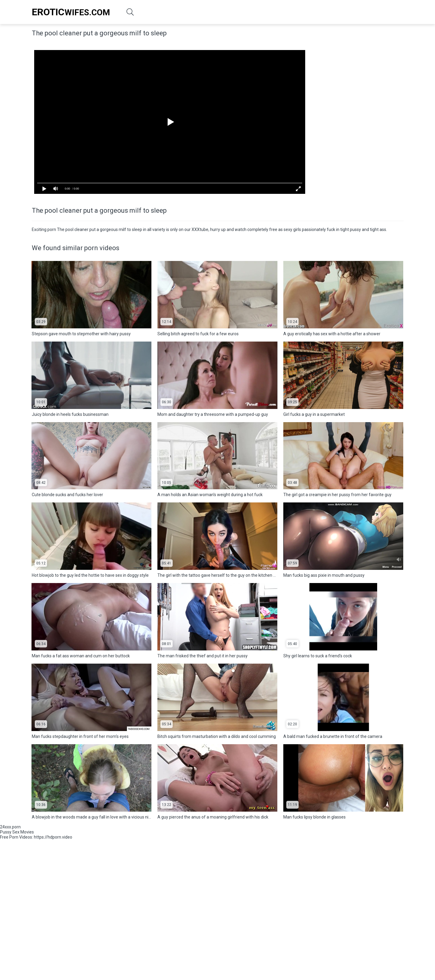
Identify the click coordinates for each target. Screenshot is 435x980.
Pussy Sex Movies (17, 832)
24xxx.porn (10, 827)
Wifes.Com (71, 12)
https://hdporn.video (53, 837)
